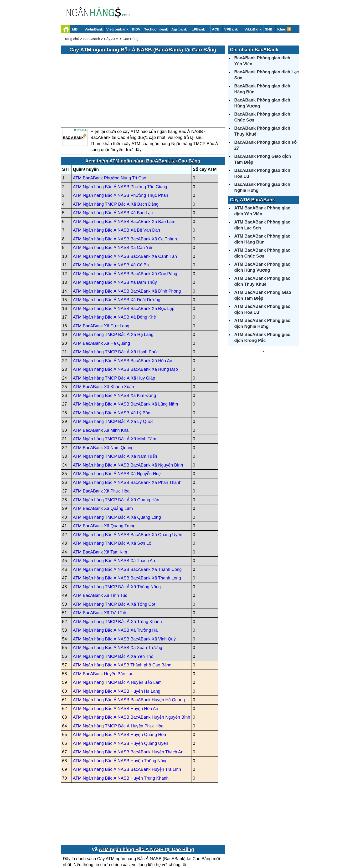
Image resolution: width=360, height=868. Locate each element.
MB (75, 29)
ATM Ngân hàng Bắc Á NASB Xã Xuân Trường (118, 602)
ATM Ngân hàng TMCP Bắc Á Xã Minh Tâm (115, 394)
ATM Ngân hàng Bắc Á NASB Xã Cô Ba (111, 220)
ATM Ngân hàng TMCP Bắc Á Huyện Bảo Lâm (117, 637)
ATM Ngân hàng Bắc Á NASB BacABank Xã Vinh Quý (124, 594)
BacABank (92, 39)
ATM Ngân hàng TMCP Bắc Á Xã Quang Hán (116, 454)
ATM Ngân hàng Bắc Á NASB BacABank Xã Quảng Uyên (128, 489)
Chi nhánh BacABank (254, 50)
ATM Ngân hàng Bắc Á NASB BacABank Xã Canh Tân (125, 211)
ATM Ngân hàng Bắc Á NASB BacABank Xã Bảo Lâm (124, 176)
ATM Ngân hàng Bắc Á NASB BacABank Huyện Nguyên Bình (132, 672)
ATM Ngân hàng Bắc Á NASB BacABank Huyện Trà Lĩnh (127, 724)
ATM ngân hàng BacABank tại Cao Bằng (155, 115)
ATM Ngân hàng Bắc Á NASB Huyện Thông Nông (120, 715)
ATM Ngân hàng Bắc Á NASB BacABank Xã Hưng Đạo (126, 324)
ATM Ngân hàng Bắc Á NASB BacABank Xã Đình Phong (127, 246)
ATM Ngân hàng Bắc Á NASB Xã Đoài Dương (117, 254)
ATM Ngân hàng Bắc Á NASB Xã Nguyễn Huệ (117, 428)
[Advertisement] (143, 68)
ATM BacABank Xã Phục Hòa (101, 446)
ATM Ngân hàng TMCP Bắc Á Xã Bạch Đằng (116, 159)
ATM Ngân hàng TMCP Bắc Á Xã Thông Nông (117, 541)
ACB (216, 29)
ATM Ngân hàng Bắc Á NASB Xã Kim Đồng (115, 350)
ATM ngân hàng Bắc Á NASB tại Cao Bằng (146, 804)
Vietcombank (117, 29)
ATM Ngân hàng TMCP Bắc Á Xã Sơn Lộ (112, 498)
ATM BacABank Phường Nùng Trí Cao (110, 133)
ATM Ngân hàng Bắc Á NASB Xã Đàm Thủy (115, 237)
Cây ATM (111, 39)
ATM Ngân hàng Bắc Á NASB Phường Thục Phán (121, 150)
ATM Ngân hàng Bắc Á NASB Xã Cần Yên (113, 202)
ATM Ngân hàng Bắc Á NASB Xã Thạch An (114, 515)
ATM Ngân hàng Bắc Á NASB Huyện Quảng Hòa (120, 689)
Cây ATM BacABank (253, 200)
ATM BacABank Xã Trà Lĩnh (100, 568)
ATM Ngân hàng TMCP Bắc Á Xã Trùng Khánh (117, 576)
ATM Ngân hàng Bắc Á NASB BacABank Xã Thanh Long (127, 533)
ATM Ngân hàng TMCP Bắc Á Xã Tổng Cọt (114, 559)
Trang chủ (71, 39)
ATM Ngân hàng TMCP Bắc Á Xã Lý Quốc (113, 376)
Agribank (179, 29)
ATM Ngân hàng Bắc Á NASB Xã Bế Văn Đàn (117, 185)
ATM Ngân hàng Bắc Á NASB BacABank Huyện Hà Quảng (129, 655)
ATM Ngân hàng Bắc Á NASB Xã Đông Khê (115, 272)
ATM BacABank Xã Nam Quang (103, 402)
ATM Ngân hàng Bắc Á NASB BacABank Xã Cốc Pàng (125, 228)
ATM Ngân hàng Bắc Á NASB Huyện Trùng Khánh (121, 733)
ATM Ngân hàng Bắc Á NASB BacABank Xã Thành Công (127, 524)
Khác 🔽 (284, 29)
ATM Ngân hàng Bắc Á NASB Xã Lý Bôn (112, 367)
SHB (269, 29)
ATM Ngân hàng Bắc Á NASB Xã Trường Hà (115, 585)
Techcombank (156, 29)
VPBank (231, 29)
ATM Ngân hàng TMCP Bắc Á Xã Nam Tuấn (115, 411)
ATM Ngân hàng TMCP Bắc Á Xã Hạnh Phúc (116, 307)
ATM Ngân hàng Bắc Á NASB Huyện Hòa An (116, 663)
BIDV (136, 29)
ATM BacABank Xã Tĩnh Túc (100, 550)
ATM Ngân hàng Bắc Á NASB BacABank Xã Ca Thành (125, 193)
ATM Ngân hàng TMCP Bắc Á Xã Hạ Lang (113, 289)
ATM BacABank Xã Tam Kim (100, 507)
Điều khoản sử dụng (215, 848)
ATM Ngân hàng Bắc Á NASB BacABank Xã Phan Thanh (127, 437)
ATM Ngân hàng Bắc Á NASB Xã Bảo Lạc (113, 168)
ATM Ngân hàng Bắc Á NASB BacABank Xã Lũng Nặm (126, 359)
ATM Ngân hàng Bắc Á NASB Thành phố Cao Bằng (122, 620)
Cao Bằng (130, 39)
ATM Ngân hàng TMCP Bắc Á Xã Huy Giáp (114, 333)
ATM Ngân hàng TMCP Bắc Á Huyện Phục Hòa (118, 680)
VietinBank (94, 29)
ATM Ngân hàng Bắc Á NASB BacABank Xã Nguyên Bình (128, 420)
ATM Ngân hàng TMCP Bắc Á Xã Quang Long (117, 472)
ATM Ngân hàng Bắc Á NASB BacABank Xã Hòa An (123, 315)
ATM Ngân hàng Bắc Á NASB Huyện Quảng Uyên (121, 698)
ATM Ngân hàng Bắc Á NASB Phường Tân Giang (120, 141)
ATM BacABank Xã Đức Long (101, 280)
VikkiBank (253, 29)
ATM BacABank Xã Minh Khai (101, 385)
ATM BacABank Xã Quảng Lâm (103, 463)
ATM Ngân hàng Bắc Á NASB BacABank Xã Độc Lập (124, 263)
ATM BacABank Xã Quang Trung (104, 481)
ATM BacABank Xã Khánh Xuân (104, 341)
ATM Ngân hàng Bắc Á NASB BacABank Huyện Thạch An (128, 707)
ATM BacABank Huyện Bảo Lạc (103, 628)
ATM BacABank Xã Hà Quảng (102, 298)
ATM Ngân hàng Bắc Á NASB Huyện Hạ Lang (117, 646)
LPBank (198, 29)
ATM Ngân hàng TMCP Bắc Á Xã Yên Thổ (113, 611)
